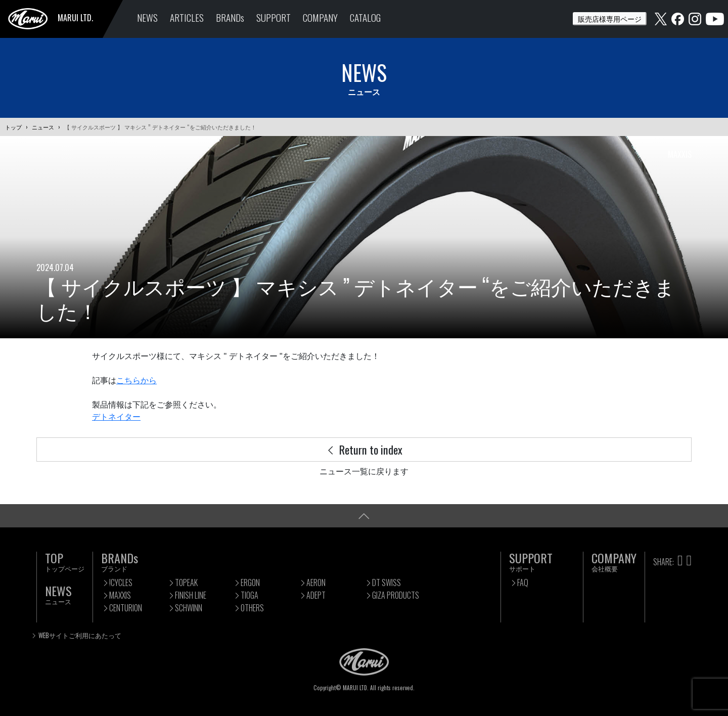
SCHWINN (189, 608)
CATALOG (365, 17)
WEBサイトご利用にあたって (80, 635)
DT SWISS (386, 583)
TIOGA (249, 595)
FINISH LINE (191, 595)
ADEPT (316, 595)
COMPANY (320, 17)
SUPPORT (274, 17)
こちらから (136, 381)
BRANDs (230, 17)
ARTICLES (187, 17)
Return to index (364, 449)
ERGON (250, 583)
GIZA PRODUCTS (396, 595)
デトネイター (116, 417)
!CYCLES (121, 583)
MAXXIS (120, 595)
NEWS (147, 17)
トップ (13, 127)
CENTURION (126, 608)
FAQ (523, 583)
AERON (316, 583)
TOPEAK (186, 583)
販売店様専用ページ (610, 18)
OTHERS (252, 608)
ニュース (43, 127)
